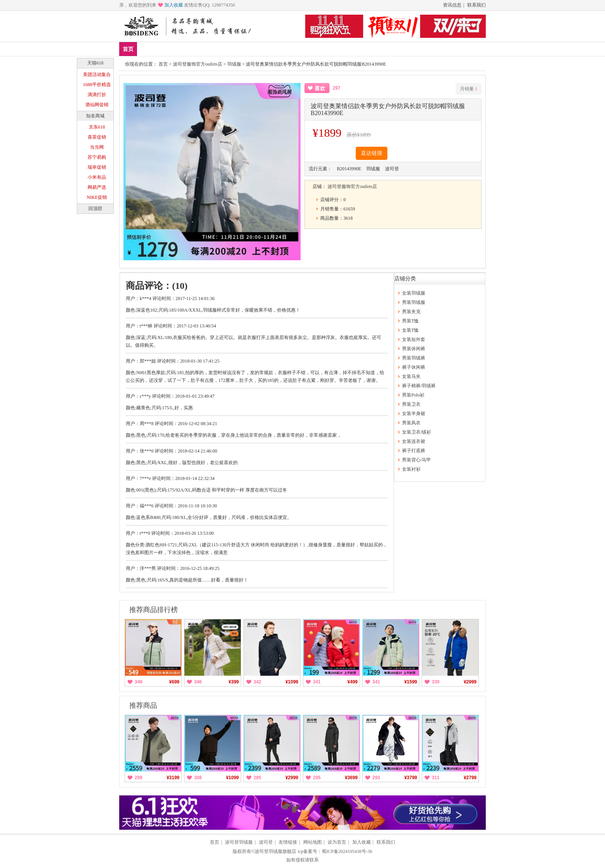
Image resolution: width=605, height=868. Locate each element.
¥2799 (470, 778)
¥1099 (292, 682)
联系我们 (477, 5)
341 (317, 682)
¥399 (234, 682)
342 (257, 682)
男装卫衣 (411, 404)
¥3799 (411, 778)
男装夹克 (411, 312)
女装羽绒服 (414, 293)
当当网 (97, 147)
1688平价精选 (97, 85)
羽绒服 (234, 64)
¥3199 (173, 778)
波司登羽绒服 (239, 842)
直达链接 (372, 153)
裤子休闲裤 (414, 367)
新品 (148, 49)
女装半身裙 (414, 414)
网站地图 (313, 842)
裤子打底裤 (414, 451)
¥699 (174, 682)
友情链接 (288, 842)
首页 (128, 49)
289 (139, 778)
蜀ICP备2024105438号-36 (347, 851)
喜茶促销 (97, 137)
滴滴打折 (97, 95)
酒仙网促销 (97, 105)
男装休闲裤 (414, 349)
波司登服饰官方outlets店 (198, 64)
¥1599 (411, 682)
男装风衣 (411, 423)
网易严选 (97, 187)
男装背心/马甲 (417, 460)
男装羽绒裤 (414, 358)
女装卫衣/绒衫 (417, 432)
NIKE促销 (97, 197)
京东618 (97, 127)
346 (198, 682)
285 (257, 778)
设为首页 (337, 842)
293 (376, 778)
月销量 (469, 89)
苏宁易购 (97, 157)
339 (436, 682)
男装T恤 (410, 321)
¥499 (352, 682)
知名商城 (95, 116)
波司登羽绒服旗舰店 (275, 851)
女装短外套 (414, 339)
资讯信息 (452, 5)
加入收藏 (174, 5)
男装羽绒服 (414, 302)
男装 (194, 49)
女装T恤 (410, 330)
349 (139, 682)
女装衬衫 (411, 469)
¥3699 (351, 778)
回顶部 (95, 209)
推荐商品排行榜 (154, 610)
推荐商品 (143, 705)
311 (436, 778)
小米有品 (97, 177)
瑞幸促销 (97, 167)
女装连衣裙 (414, 441)
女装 (216, 49)
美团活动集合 (97, 75)
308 (198, 778)
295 (317, 778)
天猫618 (95, 63)
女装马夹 (411, 376)
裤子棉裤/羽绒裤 (419, 386)
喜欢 (320, 89)
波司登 (266, 842)
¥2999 (470, 682)
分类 (239, 49)
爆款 (171, 49)
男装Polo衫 (413, 395)
